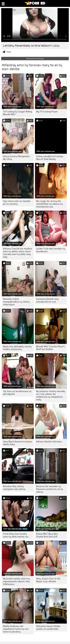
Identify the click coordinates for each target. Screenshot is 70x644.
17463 (9, 52)
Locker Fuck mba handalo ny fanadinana (51, 250)
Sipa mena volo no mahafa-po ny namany (17, 202)
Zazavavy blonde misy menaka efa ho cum (47, 300)
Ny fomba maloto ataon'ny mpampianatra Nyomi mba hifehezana (16, 581)
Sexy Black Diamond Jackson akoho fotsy (18, 443)
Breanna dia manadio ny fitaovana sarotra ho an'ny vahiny (50, 489)
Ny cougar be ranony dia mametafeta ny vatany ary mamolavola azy (49, 204)
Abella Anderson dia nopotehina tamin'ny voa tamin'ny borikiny (16, 629)
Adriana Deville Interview (49, 442)
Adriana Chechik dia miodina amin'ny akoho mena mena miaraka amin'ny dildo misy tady (17, 253)
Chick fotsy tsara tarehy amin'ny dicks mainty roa (16, 535)
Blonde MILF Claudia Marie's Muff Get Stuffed (50, 348)
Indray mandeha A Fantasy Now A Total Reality (50, 158)
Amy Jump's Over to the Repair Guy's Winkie (48, 580)
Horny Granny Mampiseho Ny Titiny (16, 158)
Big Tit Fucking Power (47, 112)
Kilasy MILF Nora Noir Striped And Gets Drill (47, 535)
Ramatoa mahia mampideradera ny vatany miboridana (16, 302)
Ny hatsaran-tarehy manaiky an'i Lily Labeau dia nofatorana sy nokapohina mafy (51, 395)
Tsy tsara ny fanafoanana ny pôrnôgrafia (17, 393)
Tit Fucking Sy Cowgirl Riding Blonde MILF (17, 113)
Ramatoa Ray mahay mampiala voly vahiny (14, 488)
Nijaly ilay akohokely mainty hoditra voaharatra (17, 348)
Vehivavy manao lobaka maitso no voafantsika (48, 628)
